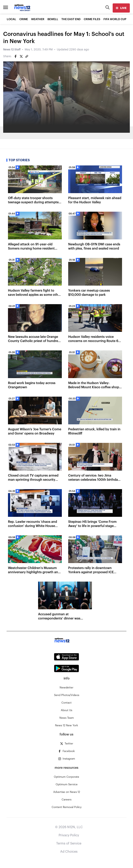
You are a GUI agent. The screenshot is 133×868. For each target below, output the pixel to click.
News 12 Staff (12, 50)
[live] (121, 8)
